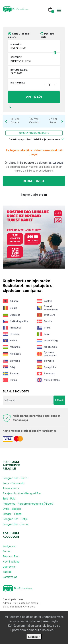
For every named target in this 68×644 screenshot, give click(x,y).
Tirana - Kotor (11, 488)
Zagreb (7, 572)
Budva (7, 551)
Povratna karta (48, 35)
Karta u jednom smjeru (19, 35)
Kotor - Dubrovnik (13, 483)
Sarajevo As (10, 577)
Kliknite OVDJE (34, 181)
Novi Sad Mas (11, 562)
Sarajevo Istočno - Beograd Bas (22, 493)
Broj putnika (18, 83)
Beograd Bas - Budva (16, 524)
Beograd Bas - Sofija (15, 519)
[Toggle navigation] (59, 6)
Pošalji (59, 400)
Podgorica (9, 546)
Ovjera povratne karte (34, 133)
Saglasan (34, 637)
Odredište (16, 57)
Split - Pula (9, 498)
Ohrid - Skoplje (12, 509)
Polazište (16, 44)
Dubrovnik (9, 567)
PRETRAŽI (34, 97)
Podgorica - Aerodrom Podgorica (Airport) (28, 504)
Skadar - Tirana (12, 514)
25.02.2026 (56, 163)
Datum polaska (19, 70)
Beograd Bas (11, 556)
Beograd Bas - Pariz (15, 478)
